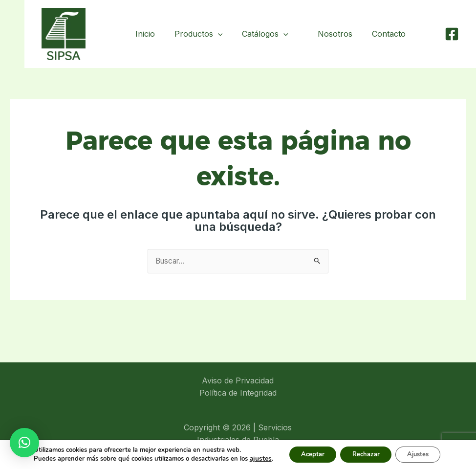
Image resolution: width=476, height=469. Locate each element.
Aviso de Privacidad (238, 381)
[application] (226, 34)
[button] (24, 443)
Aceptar (304, 454)
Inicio (153, 34)
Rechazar (365, 454)
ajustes (250, 458)
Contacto (391, 34)
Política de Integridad (238, 393)
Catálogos (273, 34)
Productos (206, 34)
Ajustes (424, 454)
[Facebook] (452, 34)
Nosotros (341, 34)
